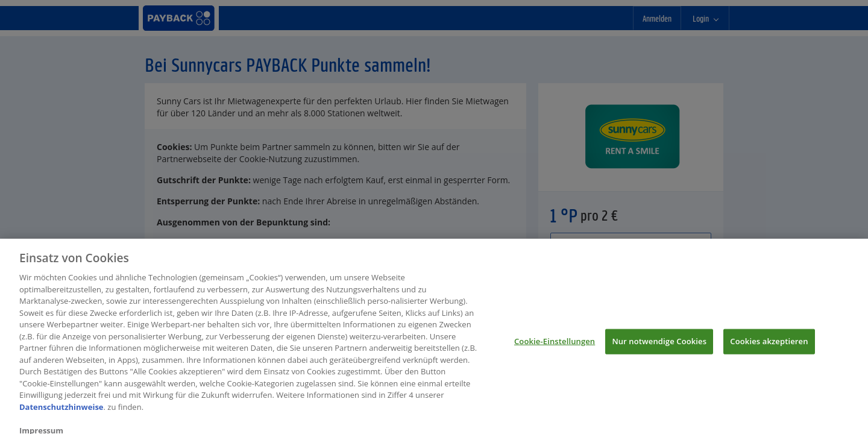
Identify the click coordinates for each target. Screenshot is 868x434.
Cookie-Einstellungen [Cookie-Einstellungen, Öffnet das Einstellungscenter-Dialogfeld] (555, 347)
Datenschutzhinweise (61, 413)
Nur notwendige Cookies (659, 347)
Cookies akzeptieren (769, 347)
